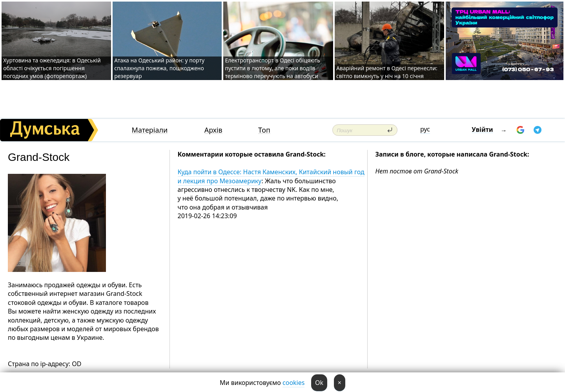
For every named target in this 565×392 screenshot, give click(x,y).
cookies (293, 383)
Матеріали (150, 130)
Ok (319, 383)
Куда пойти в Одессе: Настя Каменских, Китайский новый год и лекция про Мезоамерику (271, 176)
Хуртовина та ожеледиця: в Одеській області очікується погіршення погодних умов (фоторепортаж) (52, 68)
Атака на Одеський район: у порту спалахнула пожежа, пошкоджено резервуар (159, 68)
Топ (264, 130)
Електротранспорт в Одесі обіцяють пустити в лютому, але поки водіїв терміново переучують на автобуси (272, 68)
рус (425, 129)
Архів (213, 130)
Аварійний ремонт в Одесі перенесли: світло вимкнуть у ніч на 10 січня (387, 72)
